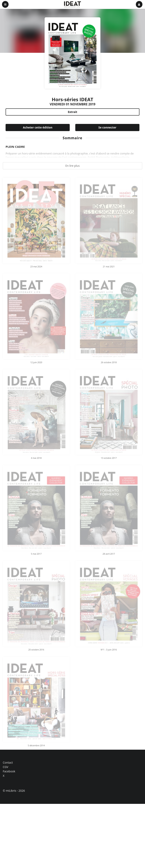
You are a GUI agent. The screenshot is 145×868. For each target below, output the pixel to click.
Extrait (72, 112)
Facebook (9, 771)
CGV (5, 767)
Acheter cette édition (38, 127)
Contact (8, 763)
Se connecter (107, 127)
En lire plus (72, 166)
